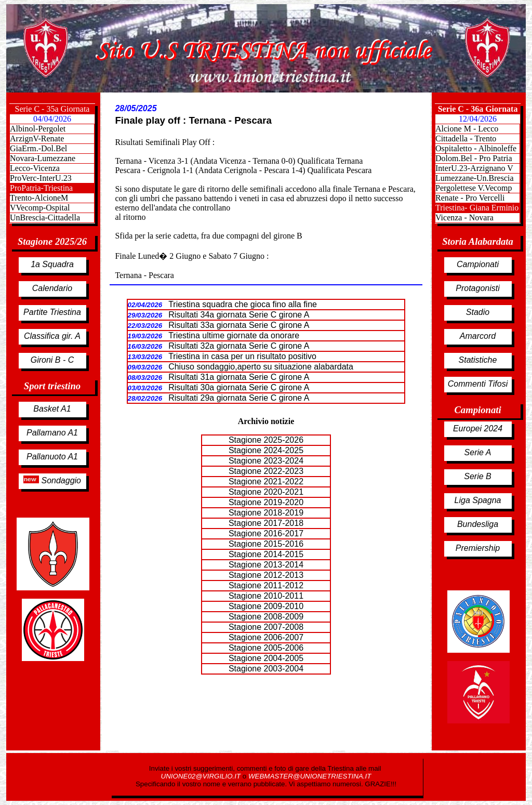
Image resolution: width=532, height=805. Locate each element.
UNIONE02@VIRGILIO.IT (202, 776)
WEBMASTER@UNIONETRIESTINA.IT (310, 776)
